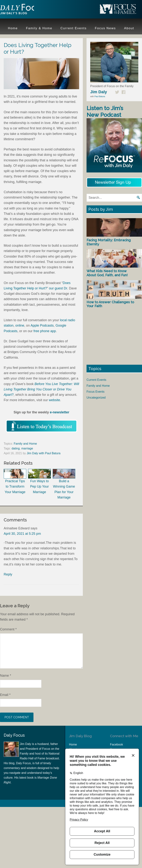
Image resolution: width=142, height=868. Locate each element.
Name (6, 676)
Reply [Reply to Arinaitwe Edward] (8, 574)
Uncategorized (96, 398)
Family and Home (25, 444)
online (20, 325)
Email (5, 695)
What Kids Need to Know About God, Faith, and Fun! (107, 273)
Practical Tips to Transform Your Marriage (15, 481)
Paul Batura (100, 96)
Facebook (116, 744)
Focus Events (95, 392)
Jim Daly (24, 10)
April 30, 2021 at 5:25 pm (22, 534)
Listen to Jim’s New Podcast (105, 111)
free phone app (45, 331)
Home (73, 744)
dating (16, 448)
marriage (27, 448)
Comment (8, 629)
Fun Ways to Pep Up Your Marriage (39, 481)
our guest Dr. (59, 288)
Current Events (96, 380)
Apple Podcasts (42, 325)
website (54, 400)
